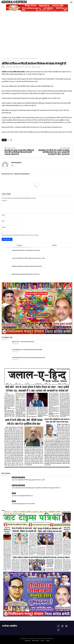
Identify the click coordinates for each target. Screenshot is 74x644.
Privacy (42, 641)
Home (3, 58)
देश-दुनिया (9, 58)
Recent (55, 245)
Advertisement (36, 641)
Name (3, 215)
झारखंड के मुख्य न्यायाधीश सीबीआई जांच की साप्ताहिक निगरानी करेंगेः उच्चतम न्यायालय (20, 151)
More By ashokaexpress (22, 174)
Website (4, 227)
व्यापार (14, 493)
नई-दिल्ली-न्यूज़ (9, 61)
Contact (48, 641)
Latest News (28, 641)
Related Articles (7, 174)
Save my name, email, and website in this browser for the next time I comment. (20, 235)
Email (3, 221)
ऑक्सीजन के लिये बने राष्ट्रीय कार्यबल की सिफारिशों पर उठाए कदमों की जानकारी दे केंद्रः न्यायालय (54, 151)
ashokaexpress (9, 67)
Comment (4, 201)
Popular (19, 245)
